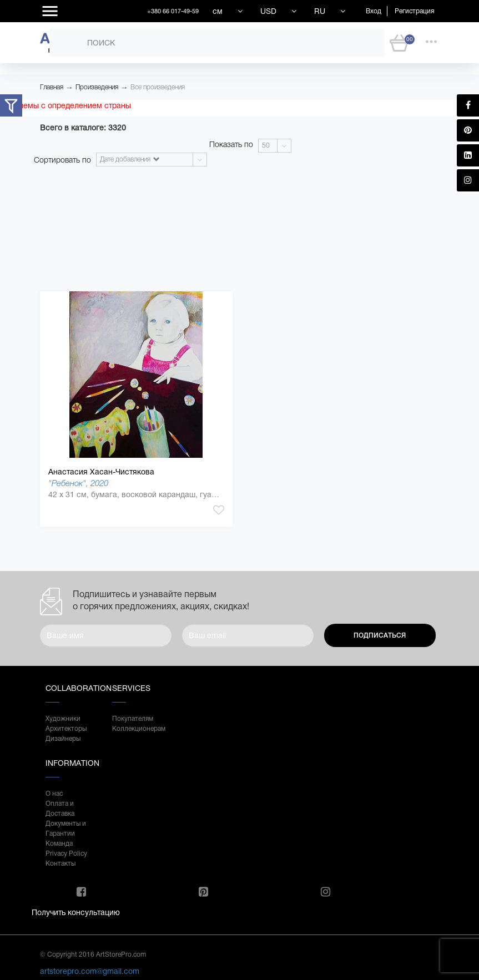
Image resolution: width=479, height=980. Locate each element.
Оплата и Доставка (60, 809)
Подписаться (380, 635)
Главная (52, 87)
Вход (374, 11)
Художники (63, 719)
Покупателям (133, 719)
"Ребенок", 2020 (78, 483)
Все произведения (158, 87)
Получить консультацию (76, 912)
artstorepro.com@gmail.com (90, 971)
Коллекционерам (134, 729)
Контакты (60, 863)
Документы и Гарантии (66, 829)
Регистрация (414, 11)
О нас (54, 794)
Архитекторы (66, 729)
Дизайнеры (63, 739)
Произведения (97, 87)
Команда (59, 843)
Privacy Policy (66, 853)
